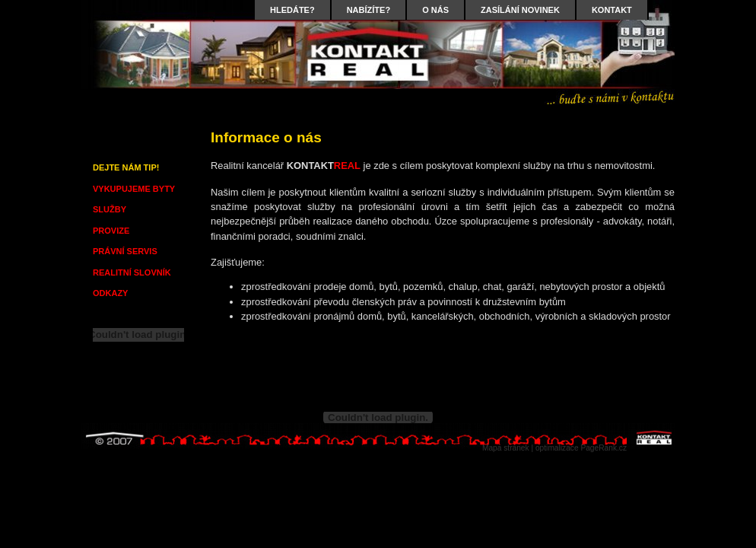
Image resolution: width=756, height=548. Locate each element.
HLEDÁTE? (292, 10)
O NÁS (435, 10)
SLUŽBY (110, 209)
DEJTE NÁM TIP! (126, 167)
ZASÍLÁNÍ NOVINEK (520, 10)
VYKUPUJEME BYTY (134, 189)
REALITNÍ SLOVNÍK (132, 272)
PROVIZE (111, 231)
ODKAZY (110, 293)
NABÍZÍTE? (368, 10)
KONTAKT (612, 10)
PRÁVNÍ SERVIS (125, 251)
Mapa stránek (506, 448)
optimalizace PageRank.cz (581, 448)
